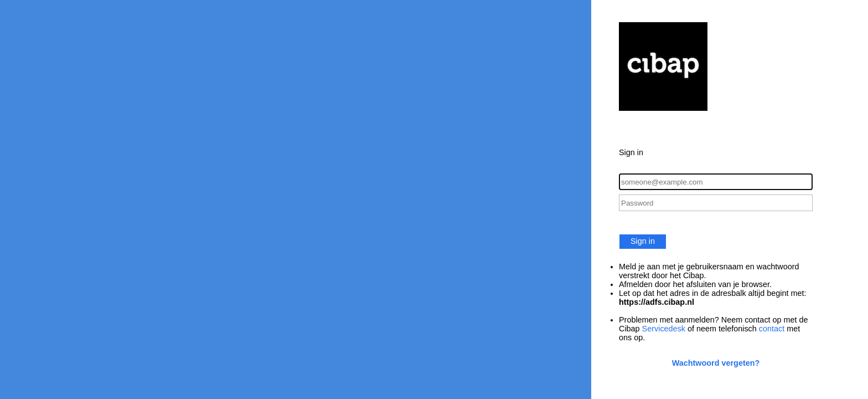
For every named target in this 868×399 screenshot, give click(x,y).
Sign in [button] (643, 241)
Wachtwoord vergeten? (716, 363)
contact (772, 329)
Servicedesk (664, 329)
